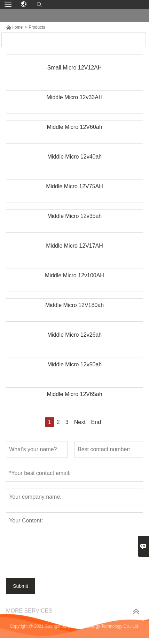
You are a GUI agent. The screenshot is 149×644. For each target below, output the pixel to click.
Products (37, 27)
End (96, 422)
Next (80, 422)
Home (17, 27)
